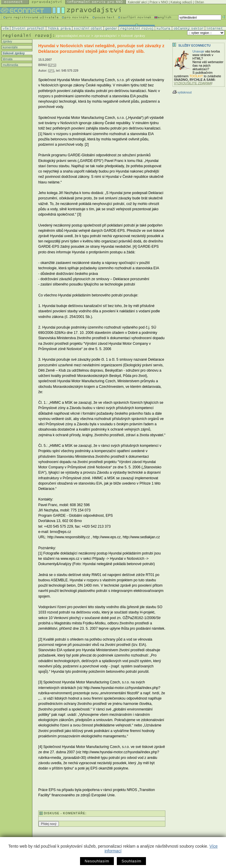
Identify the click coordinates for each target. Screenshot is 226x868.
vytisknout (182, 92)
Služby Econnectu (194, 46)
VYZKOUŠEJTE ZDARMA (193, 83)
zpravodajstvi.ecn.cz (73, 36)
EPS (52, 65)
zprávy (7, 41)
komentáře (10, 47)
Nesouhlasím (97, 861)
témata (7, 59)
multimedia (10, 65)
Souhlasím (131, 861)
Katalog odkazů (181, 2)
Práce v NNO (159, 2)
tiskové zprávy (13, 53)
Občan (199, 2)
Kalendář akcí (137, 2)
